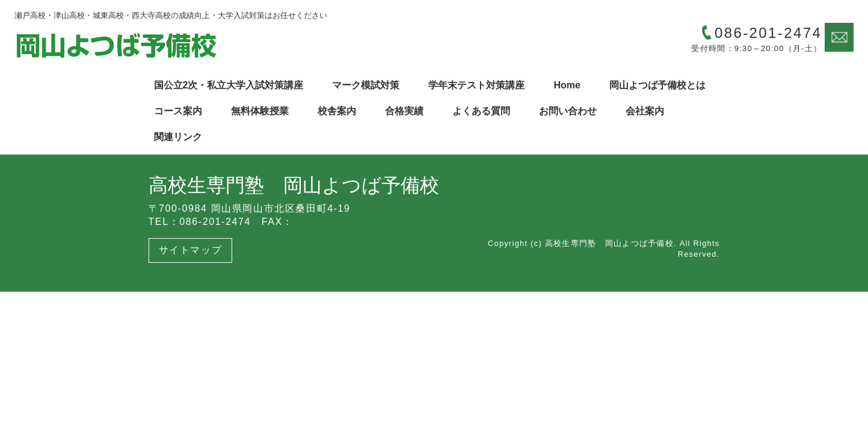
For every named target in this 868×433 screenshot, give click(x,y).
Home (567, 85)
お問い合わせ (568, 111)
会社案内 (645, 111)
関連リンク (178, 137)
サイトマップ (191, 250)
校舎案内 (337, 111)
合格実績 (404, 111)
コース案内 (178, 111)
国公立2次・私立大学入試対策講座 (229, 85)
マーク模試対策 (366, 85)
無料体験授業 (260, 111)
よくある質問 (481, 111)
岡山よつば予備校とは (657, 85)
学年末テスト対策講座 (476, 85)
